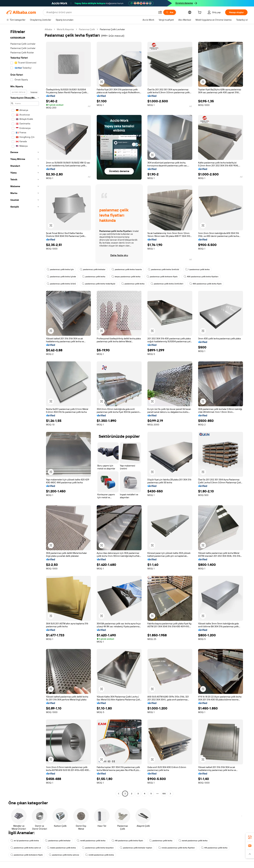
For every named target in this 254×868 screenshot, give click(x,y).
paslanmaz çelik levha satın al (26, 848)
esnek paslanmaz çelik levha (193, 841)
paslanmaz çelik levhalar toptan (136, 848)
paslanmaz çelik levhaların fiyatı (27, 855)
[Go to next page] (170, 794)
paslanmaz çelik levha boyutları (98, 848)
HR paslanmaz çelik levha (214, 848)
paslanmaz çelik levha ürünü (61, 284)
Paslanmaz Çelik (87, 29)
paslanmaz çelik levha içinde (61, 277)
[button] (160, 12)
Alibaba (48, 29)
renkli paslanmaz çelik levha (91, 841)
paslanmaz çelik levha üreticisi (163, 269)
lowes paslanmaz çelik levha (61, 848)
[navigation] (25, 412)
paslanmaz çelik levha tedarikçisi (99, 284)
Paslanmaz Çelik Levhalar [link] (112, 29)
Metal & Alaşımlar (65, 29)
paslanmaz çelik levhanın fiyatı (162, 277)
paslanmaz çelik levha (94, 277)
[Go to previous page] (119, 794)
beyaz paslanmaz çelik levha (126, 277)
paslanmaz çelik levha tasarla (127, 269)
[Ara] (170, 12)
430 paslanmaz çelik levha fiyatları (201, 277)
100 (164, 794)
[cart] (200, 13)
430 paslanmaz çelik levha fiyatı (205, 284)
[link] (250, 837)
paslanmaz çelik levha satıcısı (64, 855)
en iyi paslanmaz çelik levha (25, 841)
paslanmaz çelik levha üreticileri (167, 284)
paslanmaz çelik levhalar (93, 269)
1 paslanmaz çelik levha (197, 269)
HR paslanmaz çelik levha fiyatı (127, 841)
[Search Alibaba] (101, 12)
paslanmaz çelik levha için (60, 269)
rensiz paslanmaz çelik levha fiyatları (177, 848)
